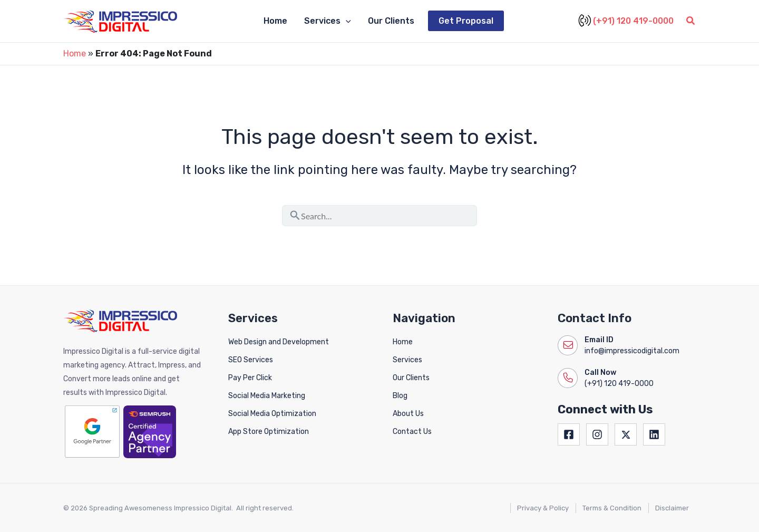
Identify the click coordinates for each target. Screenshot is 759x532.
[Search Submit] (295, 214)
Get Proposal (466, 21)
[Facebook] (569, 434)
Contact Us (412, 432)
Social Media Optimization (272, 414)
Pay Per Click (250, 378)
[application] (346, 21)
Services (328, 21)
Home (275, 21)
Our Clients (391, 21)
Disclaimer (672, 508)
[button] (691, 22)
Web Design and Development (279, 342)
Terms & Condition (612, 508)
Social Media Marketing (267, 396)
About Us (408, 414)
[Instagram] (597, 434)
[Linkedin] (654, 434)
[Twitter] (626, 434)
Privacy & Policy (543, 508)
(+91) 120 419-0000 (627, 21)
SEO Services (251, 360)
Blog (400, 396)
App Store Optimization (269, 432)
